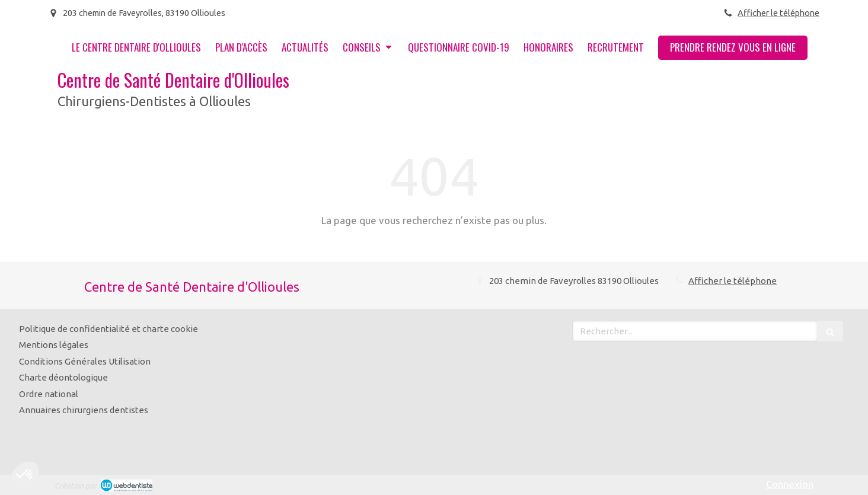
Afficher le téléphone (778, 13)
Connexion (790, 484)
